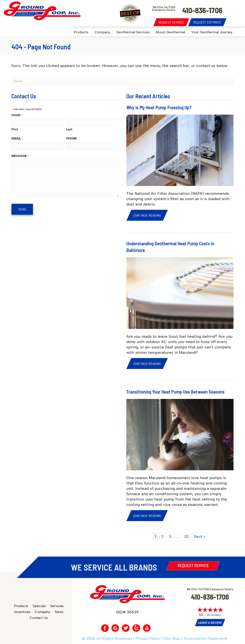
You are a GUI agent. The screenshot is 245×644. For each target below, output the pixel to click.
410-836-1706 (210, 597)
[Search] (122, 81)
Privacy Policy (148, 638)
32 (186, 536)
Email (17, 139)
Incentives (22, 612)
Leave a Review (210, 623)
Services (57, 606)
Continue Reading (147, 215)
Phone (72, 138)
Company (102, 32)
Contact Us (39, 618)
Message (20, 156)
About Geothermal (170, 32)
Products (81, 32)
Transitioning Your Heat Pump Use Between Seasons (175, 392)
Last (69, 129)
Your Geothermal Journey (212, 32)
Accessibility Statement (205, 638)
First (15, 129)
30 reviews (214, 615)
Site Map (172, 638)
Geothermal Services (133, 32)
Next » (200, 536)
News (59, 612)
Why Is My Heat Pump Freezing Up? (159, 107)
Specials (39, 606)
